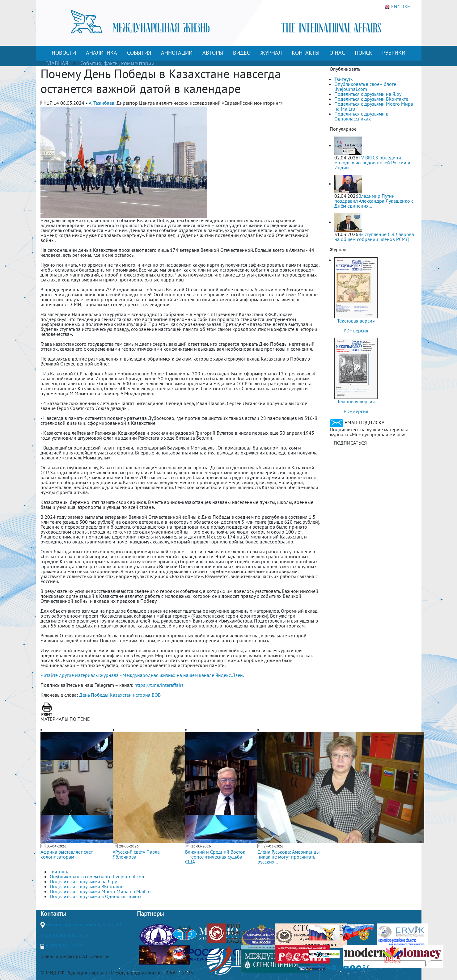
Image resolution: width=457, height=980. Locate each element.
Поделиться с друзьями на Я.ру (368, 94)
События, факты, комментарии (117, 63)
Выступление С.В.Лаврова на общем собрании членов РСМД (374, 237)
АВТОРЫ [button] (213, 53)
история (142, 695)
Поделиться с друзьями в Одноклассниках (361, 116)
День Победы (94, 695)
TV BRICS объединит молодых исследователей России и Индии (372, 163)
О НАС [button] (337, 53)
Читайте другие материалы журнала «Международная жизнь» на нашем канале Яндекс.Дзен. (142, 675)
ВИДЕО (242, 53)
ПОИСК (364, 53)
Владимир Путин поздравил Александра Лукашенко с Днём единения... (374, 201)
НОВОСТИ (64, 53)
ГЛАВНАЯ (57, 63)
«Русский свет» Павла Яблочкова (136, 854)
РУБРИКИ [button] (394, 53)
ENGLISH (398, 7)
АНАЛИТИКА (102, 53)
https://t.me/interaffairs (159, 685)
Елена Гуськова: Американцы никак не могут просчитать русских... (289, 857)
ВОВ (156, 695)
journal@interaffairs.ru (65, 936)
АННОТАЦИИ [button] (177, 53)
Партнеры (150, 914)
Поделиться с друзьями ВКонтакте (371, 99)
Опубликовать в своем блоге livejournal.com (365, 87)
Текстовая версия (356, 321)
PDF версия (356, 331)
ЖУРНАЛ (271, 53)
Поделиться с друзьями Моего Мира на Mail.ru (374, 106)
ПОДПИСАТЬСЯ (350, 443)
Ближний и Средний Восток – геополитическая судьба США (215, 857)
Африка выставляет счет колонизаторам (67, 854)
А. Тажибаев (102, 103)
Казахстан (121, 695)
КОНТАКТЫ (306, 53)
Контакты (53, 914)
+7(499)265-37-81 (65, 945)
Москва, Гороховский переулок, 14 (84, 924)
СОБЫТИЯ (139, 53)
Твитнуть (343, 79)
